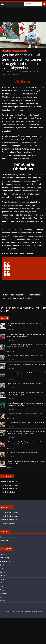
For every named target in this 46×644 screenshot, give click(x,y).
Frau (39, 72)
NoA (1, 586)
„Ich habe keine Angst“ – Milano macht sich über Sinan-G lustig (26, 423)
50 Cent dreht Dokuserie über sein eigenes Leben (22, 453)
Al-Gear (34, 72)
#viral (17, 269)
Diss (1, 569)
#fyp (13, 269)
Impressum (4, 540)
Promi (2, 590)
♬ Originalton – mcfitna (20, 275)
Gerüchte (3, 572)
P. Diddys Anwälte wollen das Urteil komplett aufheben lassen (26, 364)
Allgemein (16, 51)
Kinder (4, 74)
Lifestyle (24, 51)
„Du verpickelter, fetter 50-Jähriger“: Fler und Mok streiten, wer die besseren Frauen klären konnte (26, 346)
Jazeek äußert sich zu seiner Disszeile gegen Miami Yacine (25, 356)
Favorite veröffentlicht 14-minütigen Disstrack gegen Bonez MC (23, 309)
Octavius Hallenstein (22, 72)
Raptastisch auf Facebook (9, 482)
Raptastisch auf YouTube (9, 489)
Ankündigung (5, 558)
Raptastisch (6, 51)
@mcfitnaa (11, 262)
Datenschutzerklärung (8, 537)
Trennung (16, 74)
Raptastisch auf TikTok (8, 492)
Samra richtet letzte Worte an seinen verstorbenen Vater (24, 414)
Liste (2, 583)
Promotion (4, 594)
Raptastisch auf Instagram (9, 485)
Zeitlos (2, 601)
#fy (24, 269)
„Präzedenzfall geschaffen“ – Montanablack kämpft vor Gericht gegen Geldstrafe (20, 296)
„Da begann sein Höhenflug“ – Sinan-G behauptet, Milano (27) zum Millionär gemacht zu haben (26, 335)
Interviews (3, 576)
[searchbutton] (44, 4)
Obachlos (9, 74)
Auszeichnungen (6, 561)
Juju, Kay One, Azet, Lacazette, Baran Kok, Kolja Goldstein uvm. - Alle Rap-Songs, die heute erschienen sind (26, 432)
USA (2, 597)
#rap (21, 269)
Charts (2, 565)
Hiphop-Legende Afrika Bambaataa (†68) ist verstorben (24, 384)
